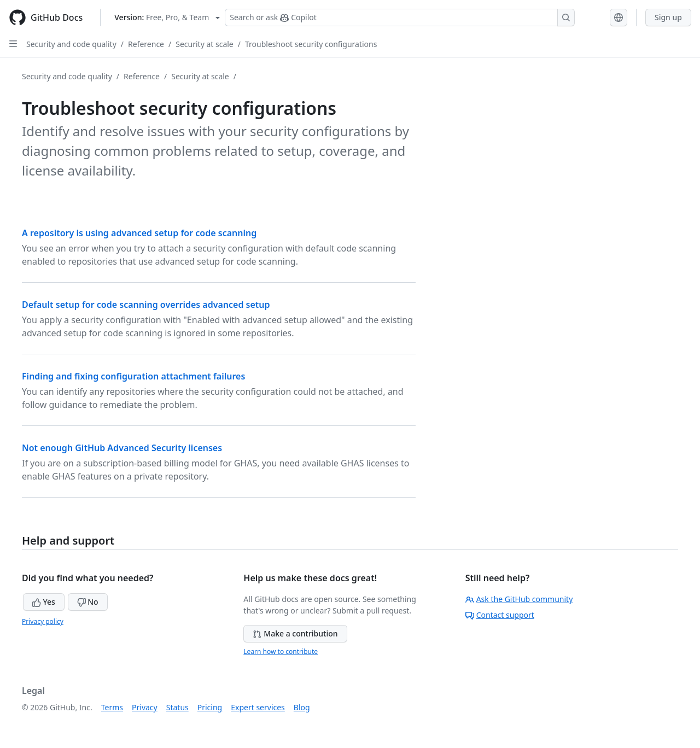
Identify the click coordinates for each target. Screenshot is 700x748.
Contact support (500, 615)
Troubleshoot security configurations (311, 44)
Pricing (210, 707)
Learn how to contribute (281, 651)
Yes (44, 602)
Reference (146, 44)
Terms (112, 707)
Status (177, 707)
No (88, 602)
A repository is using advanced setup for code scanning (139, 233)
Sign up (668, 17)
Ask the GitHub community (519, 599)
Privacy (145, 707)
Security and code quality (71, 44)
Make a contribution (295, 633)
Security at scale (205, 44)
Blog (302, 707)
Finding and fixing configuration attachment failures (133, 376)
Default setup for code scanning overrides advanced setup (146, 305)
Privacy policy (43, 621)
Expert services (258, 707)
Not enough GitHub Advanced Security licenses (122, 448)
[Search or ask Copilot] (400, 17)
